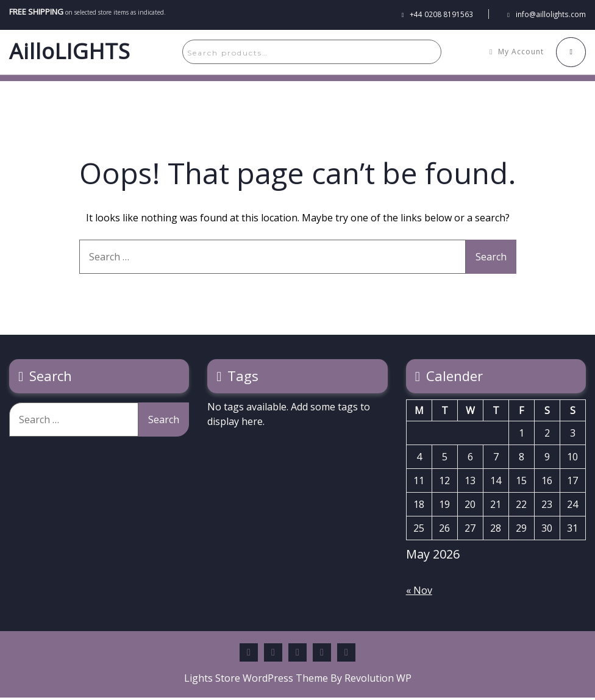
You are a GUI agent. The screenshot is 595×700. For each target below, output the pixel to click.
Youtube (322, 655)
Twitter (297, 655)
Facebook (249, 655)
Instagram (346, 655)
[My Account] (520, 53)
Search (417, 53)
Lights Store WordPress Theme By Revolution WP (298, 680)
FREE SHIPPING (33, 10)
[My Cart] (572, 53)
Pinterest (273, 655)
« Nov (419, 593)
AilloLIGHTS (70, 53)
